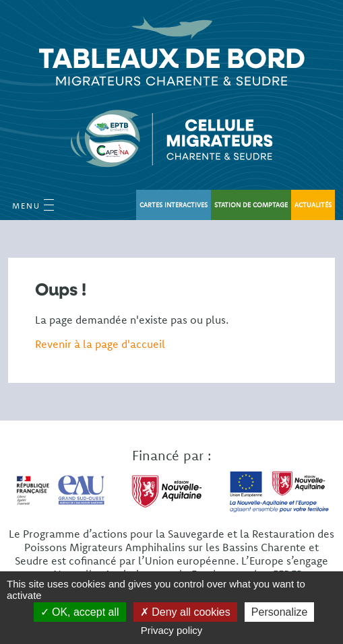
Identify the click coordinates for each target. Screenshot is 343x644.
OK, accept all (80, 612)
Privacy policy (172, 630)
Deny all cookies (185, 612)
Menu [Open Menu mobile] (33, 206)
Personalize (280, 612)
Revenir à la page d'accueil (100, 344)
